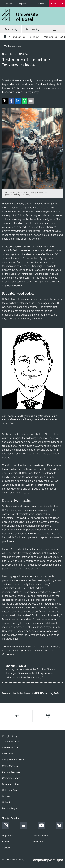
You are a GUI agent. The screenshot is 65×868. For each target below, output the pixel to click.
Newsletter (38, 842)
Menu (54, 29)
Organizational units (26, 4)
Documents (41, 4)
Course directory (11, 784)
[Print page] (48, 716)
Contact (6, 848)
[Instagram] (6, 826)
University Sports (11, 790)
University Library (11, 778)
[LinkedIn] (24, 826)
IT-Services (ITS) (10, 747)
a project (54, 592)
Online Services (10, 766)
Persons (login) (10, 808)
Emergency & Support (13, 760)
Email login (7, 754)
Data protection (40, 836)
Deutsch (8, 4)
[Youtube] (41, 826)
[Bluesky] (59, 826)
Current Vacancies (11, 741)
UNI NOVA (35, 37)
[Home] (5, 37)
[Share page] (17, 716)
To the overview (13, 46)
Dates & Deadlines (11, 772)
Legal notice (8, 836)
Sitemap (6, 842)
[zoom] (32, 148)
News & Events (18, 37)
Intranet (6, 796)
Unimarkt (7, 802)
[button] (5, 101)
